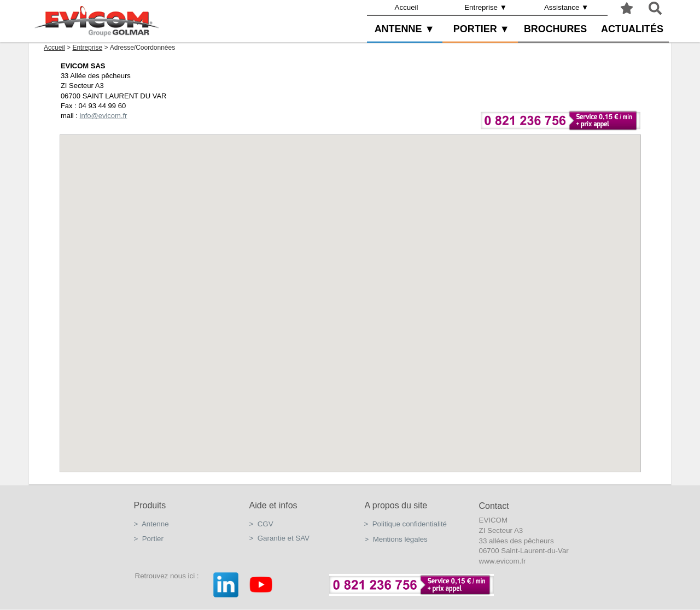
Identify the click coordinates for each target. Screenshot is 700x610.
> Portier (149, 539)
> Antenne (151, 524)
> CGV (261, 524)
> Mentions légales (396, 539)
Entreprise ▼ (486, 7)
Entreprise (87, 48)
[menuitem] (407, 8)
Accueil (407, 7)
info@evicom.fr (103, 116)
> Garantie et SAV (280, 538)
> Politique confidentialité (406, 524)
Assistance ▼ (566, 7)
